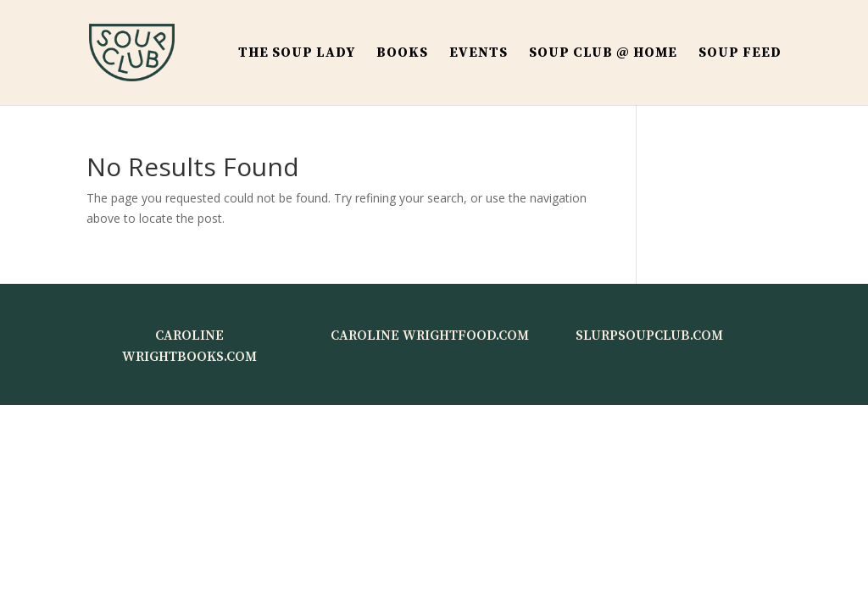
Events (479, 54)
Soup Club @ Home (603, 54)
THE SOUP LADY (297, 54)
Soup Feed (740, 54)
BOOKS (402, 54)
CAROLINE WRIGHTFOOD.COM (430, 335)
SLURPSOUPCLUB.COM (649, 335)
